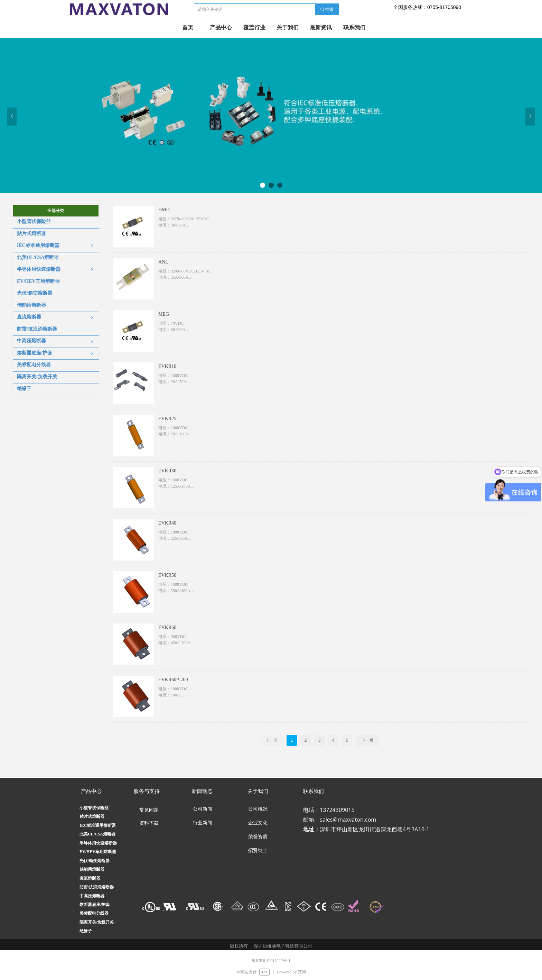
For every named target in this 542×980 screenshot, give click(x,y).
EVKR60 (167, 627)
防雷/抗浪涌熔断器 (97, 887)
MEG (164, 314)
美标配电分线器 (94, 913)
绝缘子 (86, 931)
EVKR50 (167, 575)
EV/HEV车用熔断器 (98, 852)
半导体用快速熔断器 (98, 843)
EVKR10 (167, 366)
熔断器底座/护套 (95, 905)
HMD (164, 210)
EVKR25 (167, 419)
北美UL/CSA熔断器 (97, 834)
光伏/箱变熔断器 (95, 861)
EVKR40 (167, 523)
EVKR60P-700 (173, 680)
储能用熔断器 (92, 869)
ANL (163, 262)
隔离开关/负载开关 (97, 922)
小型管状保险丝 (94, 808)
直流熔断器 (90, 878)
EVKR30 (167, 471)
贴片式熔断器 (92, 816)
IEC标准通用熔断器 (98, 825)
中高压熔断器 (92, 896)
